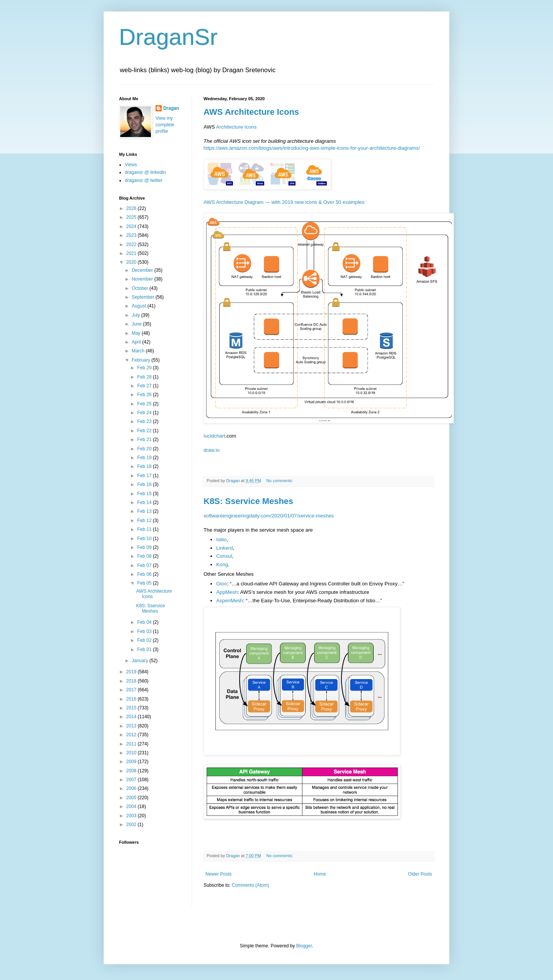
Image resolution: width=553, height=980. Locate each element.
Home (320, 874)
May (137, 333)
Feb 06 (145, 574)
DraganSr (168, 37)
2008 (132, 771)
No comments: (280, 481)
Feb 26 (145, 395)
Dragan (171, 108)
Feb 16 (145, 484)
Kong (222, 564)
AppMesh (227, 592)
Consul (224, 556)
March (139, 351)
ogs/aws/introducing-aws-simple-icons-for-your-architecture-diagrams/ (342, 148)
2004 (132, 806)
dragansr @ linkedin (145, 172)
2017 (132, 690)
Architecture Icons (237, 127)
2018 (132, 681)
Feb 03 (145, 631)
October (141, 288)
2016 (132, 699)
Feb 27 (145, 386)
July (137, 315)
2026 (132, 208)
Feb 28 (145, 377)
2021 (132, 253)
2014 (132, 717)
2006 (132, 788)
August (140, 306)
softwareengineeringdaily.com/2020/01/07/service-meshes (269, 516)
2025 (132, 217)
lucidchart (214, 436)
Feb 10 (145, 539)
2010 (132, 753)
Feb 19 (145, 458)
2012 (132, 735)
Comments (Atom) (250, 885)
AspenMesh (230, 601)
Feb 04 (145, 622)
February (142, 360)
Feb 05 (145, 583)
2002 (132, 825)
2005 (132, 798)
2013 (132, 726)
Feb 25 (145, 404)
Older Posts (420, 874)
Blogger (304, 946)
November (143, 279)
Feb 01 (145, 649)
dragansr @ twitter (144, 180)
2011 (132, 744)
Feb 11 (145, 529)
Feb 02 (145, 640)
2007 (132, 780)
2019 (132, 672)
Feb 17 (145, 476)
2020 (132, 262)
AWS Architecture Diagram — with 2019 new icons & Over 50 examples (284, 202)
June (137, 324)
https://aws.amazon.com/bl (233, 148)
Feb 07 (145, 565)
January (141, 661)
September (144, 297)
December (143, 270)
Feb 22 (145, 431)
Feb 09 (145, 547)
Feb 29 (145, 368)
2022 (132, 245)
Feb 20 (145, 449)
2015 (132, 708)
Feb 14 (145, 502)
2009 (132, 762)
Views (131, 165)
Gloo (222, 584)
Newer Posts (219, 874)
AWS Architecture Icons (251, 112)
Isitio (221, 540)
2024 (132, 226)
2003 (132, 816)
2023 (132, 235)
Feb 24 (145, 413)
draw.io (212, 450)
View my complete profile (165, 125)
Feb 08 (145, 556)
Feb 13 (145, 511)
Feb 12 (145, 521)
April (137, 342)
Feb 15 (145, 494)
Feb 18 (145, 466)
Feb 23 (145, 421)
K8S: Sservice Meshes (248, 501)
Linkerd (224, 548)
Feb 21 (145, 440)
